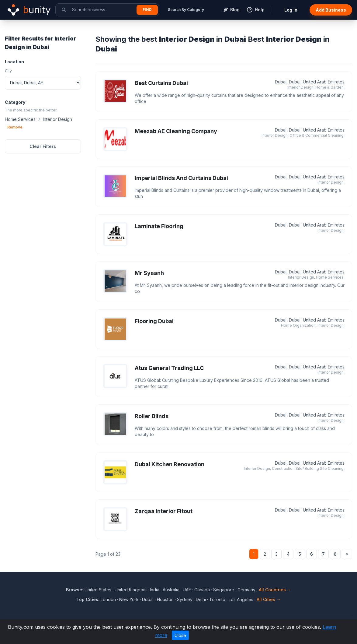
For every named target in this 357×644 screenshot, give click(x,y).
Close (180, 635)
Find (147, 10)
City (8, 71)
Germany (246, 590)
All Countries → (275, 590)
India (155, 590)
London (108, 599)
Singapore (224, 590)
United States (98, 590)
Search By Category (186, 10)
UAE (187, 590)
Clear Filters (43, 146)
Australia (171, 590)
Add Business (331, 10)
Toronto (217, 599)
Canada (202, 590)
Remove (15, 127)
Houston (165, 599)
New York (129, 599)
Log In (291, 10)
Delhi (201, 599)
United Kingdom (131, 590)
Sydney (185, 599)
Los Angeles (241, 599)
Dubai (148, 599)
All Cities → (269, 599)
